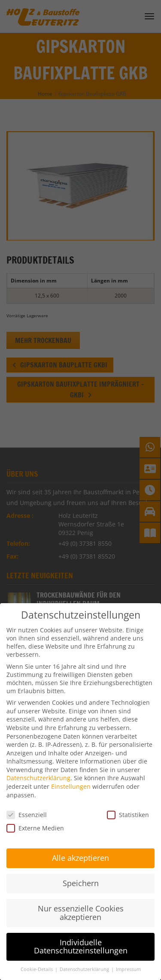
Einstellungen (71, 776)
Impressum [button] (128, 959)
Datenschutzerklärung (38, 767)
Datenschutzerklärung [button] (85, 959)
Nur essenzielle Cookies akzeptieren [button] (81, 902)
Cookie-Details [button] (37, 959)
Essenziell (27, 804)
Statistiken (128, 804)
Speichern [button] (81, 872)
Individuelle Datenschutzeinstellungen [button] (81, 935)
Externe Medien (35, 817)
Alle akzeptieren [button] (80, 847)
